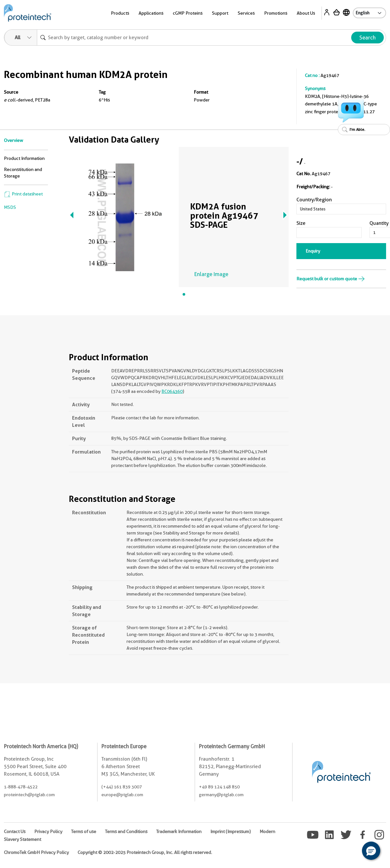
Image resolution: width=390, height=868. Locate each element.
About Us (306, 13)
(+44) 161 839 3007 (122, 787)
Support (220, 13)
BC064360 (172, 391)
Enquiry (313, 251)
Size (301, 223)
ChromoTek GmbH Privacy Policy (36, 852)
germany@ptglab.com (221, 795)
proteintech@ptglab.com (29, 795)
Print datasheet (23, 194)
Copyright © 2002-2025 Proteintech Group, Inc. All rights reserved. (145, 852)
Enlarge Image (211, 274)
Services (246, 13)
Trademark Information (179, 831)
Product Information (24, 158)
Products (120, 13)
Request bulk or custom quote (331, 279)
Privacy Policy (48, 831)
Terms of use (84, 831)
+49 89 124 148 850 (219, 787)
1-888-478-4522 (21, 787)
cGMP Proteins (188, 13)
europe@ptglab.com (122, 795)
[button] (371, 851)
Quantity (379, 223)
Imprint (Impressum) (231, 831)
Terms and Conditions (126, 831)
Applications (151, 13)
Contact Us (15, 831)
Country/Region (314, 200)
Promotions (276, 13)
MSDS (10, 207)
